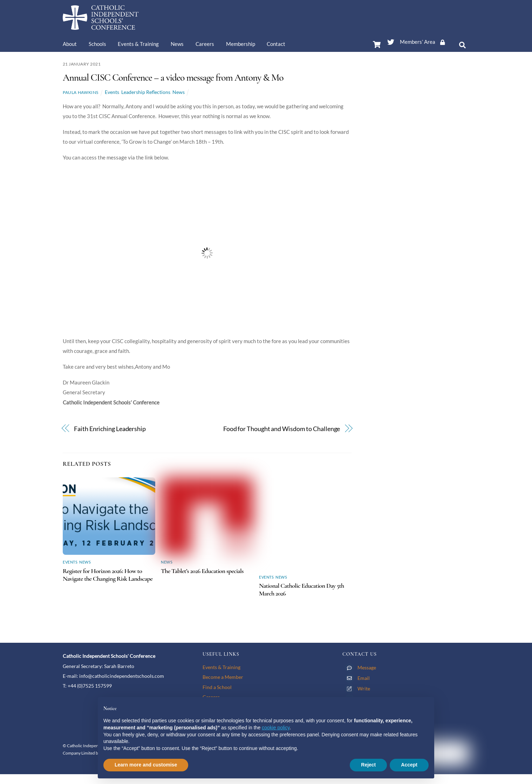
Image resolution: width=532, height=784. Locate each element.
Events (112, 92)
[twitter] (391, 41)
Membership (241, 44)
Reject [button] (368, 765)
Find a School (217, 687)
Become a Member (223, 677)
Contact (276, 44)
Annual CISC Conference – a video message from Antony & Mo (173, 77)
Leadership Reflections (146, 92)
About (70, 44)
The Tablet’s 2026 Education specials (202, 571)
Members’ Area (425, 42)
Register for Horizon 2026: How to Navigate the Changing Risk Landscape (108, 575)
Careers (205, 44)
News (177, 44)
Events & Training (138, 44)
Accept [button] (409, 765)
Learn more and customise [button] (146, 765)
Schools (97, 44)
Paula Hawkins (81, 92)
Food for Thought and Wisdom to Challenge (282, 429)
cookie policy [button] (276, 728)
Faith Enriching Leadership (110, 429)
